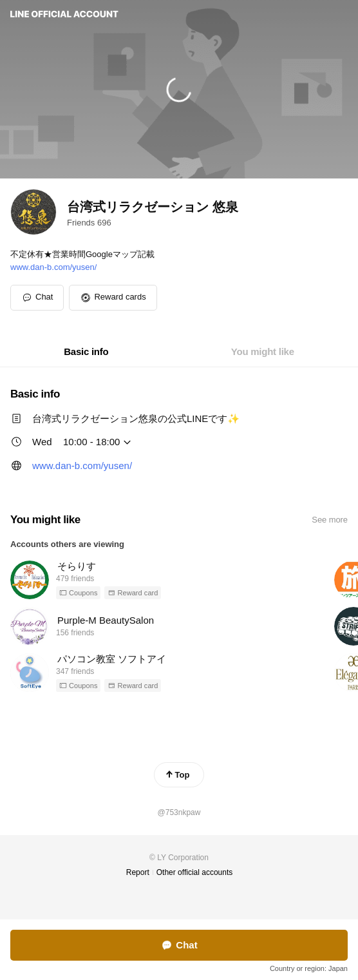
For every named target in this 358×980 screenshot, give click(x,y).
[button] (113, 298)
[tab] (86, 352)
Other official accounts (195, 872)
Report (138, 872)
